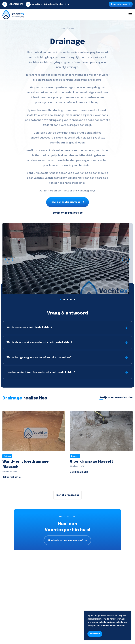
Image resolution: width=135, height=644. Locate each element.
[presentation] (9, 259)
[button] (61, 299)
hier (80, 178)
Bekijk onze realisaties (68, 213)
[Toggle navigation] (130, 15)
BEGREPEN (95, 634)
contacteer (65, 191)
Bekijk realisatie (12, 477)
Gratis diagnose (121, 4)
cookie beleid (98, 622)
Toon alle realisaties (67, 495)
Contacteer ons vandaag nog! (67, 540)
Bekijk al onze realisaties (116, 398)
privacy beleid (115, 622)
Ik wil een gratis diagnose (67, 202)
